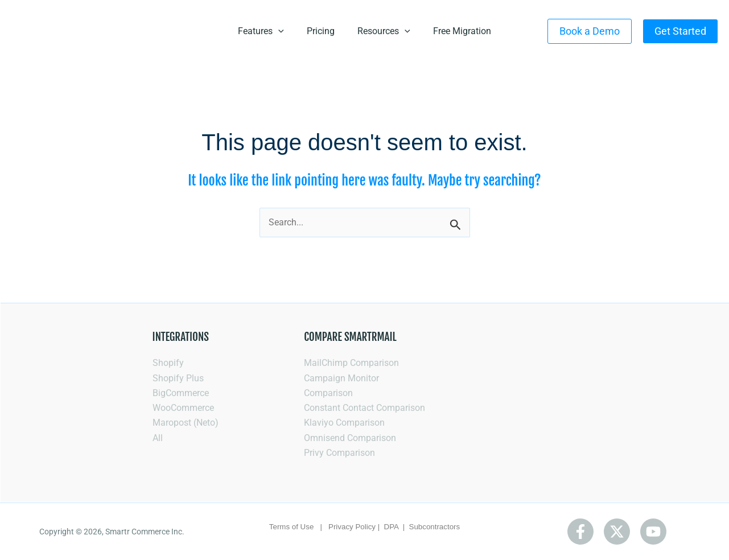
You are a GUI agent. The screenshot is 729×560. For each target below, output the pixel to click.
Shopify (168, 362)
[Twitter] (617, 532)
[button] (590, 31)
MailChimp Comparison (351, 362)
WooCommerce (183, 407)
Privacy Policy (352, 527)
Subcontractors (435, 527)
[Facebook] (580, 532)
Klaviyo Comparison (344, 423)
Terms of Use (292, 527)
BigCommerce (181, 392)
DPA (392, 527)
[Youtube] (653, 532)
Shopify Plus (178, 378)
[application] (278, 31)
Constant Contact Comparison (364, 407)
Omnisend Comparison (350, 437)
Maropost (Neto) (186, 423)
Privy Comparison (339, 453)
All (158, 437)
